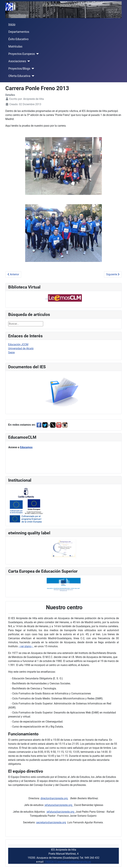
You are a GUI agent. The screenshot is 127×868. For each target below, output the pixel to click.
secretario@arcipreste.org (51, 822)
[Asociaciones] (28, 61)
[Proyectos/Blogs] (32, 69)
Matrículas (15, 46)
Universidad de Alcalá (21, 348)
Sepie (11, 352)
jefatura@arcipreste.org (59, 805)
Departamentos (19, 32)
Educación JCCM (18, 344)
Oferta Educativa (19, 76)
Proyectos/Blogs (19, 69)
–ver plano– (26, 646)
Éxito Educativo (18, 39)
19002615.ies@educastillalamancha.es (68, 862)
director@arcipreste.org (54, 798)
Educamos (26, 447)
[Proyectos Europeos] (37, 54)
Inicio (12, 24)
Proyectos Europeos (22, 54)
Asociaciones (17, 61)
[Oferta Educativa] (32, 76)
